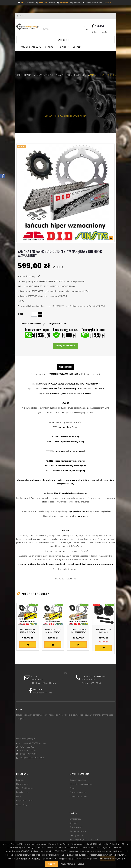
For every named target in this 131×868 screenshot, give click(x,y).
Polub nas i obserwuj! (43, 692)
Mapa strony (22, 804)
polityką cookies (91, 858)
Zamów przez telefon (98, 3)
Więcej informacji (65, 367)
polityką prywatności (72, 858)
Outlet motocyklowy (78, 796)
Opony (72, 788)
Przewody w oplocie (78, 792)
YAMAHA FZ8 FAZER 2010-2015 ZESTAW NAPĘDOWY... (28, 632)
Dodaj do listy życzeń (58, 323)
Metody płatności (77, 835)
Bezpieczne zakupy (24, 800)
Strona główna (23, 75)
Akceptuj (51, 864)
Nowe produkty (23, 784)
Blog (65, 672)
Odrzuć (81, 864)
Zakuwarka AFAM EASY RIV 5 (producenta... (103, 632)
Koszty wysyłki (76, 827)
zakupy (45, 3)
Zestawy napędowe (78, 779)
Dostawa (73, 823)
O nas (19, 796)
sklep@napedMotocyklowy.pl (32, 757)
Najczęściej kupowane (26, 788)
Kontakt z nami (23, 792)
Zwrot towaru (75, 818)
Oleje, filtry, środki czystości (81, 784)
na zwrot (26, 3)
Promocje (20, 779)
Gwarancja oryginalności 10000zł (84, 839)
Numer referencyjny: (27, 276)
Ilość (20, 314)
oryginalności (69, 3)
